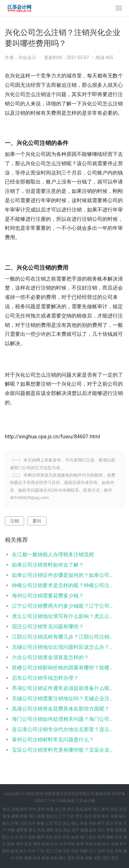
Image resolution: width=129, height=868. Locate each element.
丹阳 (118, 851)
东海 (118, 837)
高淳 (88, 816)
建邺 (15, 816)
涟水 (54, 844)
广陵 (40, 851)
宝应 (66, 851)
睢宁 (101, 823)
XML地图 (67, 801)
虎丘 (67, 830)
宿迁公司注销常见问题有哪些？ (48, 626)
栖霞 (41, 816)
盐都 (97, 844)
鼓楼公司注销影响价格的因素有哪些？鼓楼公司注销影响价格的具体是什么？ (62, 668)
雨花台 (52, 816)
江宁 (62, 816)
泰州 (105, 809)
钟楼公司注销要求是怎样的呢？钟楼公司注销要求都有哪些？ (62, 585)
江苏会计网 (85, 801)
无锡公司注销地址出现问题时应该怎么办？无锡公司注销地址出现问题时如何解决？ (62, 647)
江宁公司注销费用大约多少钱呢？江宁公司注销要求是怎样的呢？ (62, 606)
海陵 (28, 858)
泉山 (66, 823)
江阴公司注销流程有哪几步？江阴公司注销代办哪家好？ (62, 637)
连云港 (60, 809)
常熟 (110, 830)
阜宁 (123, 844)
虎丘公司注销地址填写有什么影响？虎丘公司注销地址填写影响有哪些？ (62, 616)
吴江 (101, 830)
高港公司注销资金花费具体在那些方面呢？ (61, 709)
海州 (101, 837)
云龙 (49, 823)
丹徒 (110, 851)
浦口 (32, 816)
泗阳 (106, 858)
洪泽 (63, 844)
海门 (84, 837)
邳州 (118, 823)
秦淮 (6, 816)
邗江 (49, 851)
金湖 (80, 844)
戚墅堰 (22, 830)
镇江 (97, 809)
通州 (40, 837)
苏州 (41, 809)
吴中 (75, 830)
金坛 (58, 830)
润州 (101, 851)
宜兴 (32, 823)
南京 (6, 809)
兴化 (54, 858)
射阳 (6, 851)
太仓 (14, 837)
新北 (32, 830)
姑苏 (93, 830)
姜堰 (45, 858)
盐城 (79, 809)
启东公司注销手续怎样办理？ (45, 678)
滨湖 (14, 823)
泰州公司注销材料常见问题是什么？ (53, 740)
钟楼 (11, 830)
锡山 (123, 816)
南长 (105, 816)
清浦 (45, 844)
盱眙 (71, 844)
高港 (37, 858)
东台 (23, 851)
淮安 (71, 809)
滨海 (115, 844)
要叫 (37, 521)
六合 (71, 816)
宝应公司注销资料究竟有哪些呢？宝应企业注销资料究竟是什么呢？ (62, 750)
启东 (66, 837)
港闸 (32, 837)
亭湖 (89, 844)
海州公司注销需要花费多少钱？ (48, 596)
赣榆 (110, 837)
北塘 (114, 816)
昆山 (6, 837)
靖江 (63, 858)
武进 (41, 830)
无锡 (15, 809)
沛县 (92, 823)
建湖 (14, 851)
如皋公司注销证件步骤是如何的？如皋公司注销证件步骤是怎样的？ (62, 575)
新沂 (110, 823)
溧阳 (50, 830)
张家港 (121, 830)
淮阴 (37, 844)
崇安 (97, 816)
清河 (19, 844)
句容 (19, 858)
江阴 (23, 823)
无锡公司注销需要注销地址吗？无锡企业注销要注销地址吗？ (62, 698)
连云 (92, 837)
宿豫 (89, 858)
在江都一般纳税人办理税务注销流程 (53, 555)
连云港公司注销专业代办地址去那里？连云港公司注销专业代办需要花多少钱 (62, 729)
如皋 (75, 837)
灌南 (11, 844)
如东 (58, 837)
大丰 (32, 851)
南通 (50, 809)
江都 (58, 851)
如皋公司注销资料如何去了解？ (48, 565)
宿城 (80, 858)
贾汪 (58, 823)
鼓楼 (24, 816)
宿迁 (114, 809)
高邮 (84, 851)
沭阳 (97, 858)
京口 (92, 851)
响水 (106, 844)
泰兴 (71, 858)
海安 (49, 837)
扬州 (88, 809)
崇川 (23, 837)
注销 (14, 521)
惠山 (6, 823)
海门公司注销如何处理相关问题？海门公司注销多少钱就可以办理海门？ (62, 719)
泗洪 (115, 858)
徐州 (24, 809)
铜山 (75, 823)
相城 (84, 830)
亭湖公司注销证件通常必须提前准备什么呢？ (62, 688)
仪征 (75, 851)
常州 (32, 809)
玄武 (123, 809)
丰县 (84, 823)
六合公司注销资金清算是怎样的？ (50, 657)
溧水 (79, 816)
